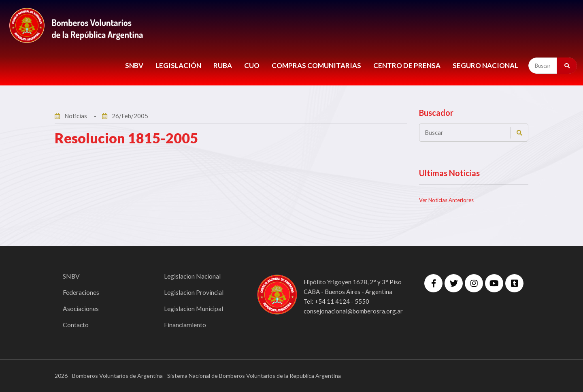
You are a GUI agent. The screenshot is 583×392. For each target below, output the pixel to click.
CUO (252, 65)
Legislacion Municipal (194, 308)
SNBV (134, 65)
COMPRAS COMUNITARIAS (316, 65)
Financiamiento (185, 325)
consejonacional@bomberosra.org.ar (353, 311)
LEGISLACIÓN (178, 65)
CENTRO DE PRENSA (407, 65)
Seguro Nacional (485, 65)
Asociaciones (81, 308)
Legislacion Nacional (193, 276)
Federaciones (81, 292)
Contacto (76, 325)
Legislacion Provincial (194, 292)
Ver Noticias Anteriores (446, 200)
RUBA (223, 65)
